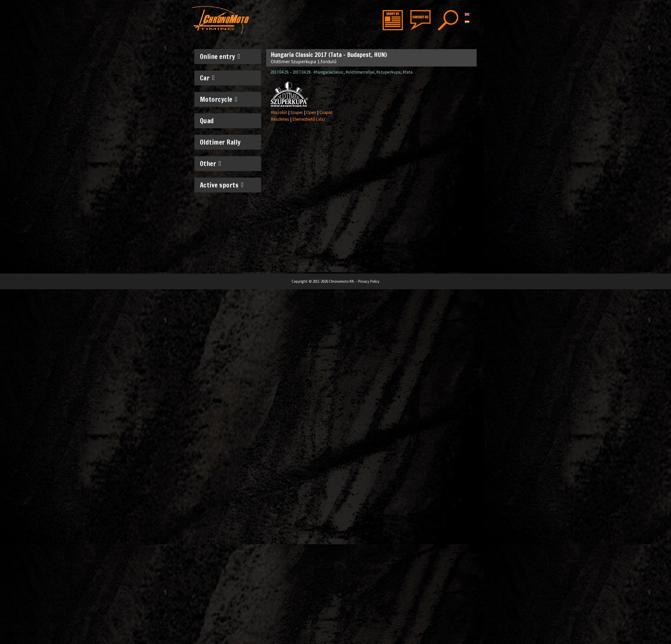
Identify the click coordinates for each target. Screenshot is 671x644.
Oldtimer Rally (220, 142)
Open (311, 112)
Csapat (326, 112)
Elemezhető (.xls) (309, 119)
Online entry (220, 56)
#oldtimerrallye (360, 72)
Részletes (280, 119)
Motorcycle (219, 99)
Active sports (222, 185)
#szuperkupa (388, 72)
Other (211, 164)
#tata (407, 72)
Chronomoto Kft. (342, 281)
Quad (207, 121)
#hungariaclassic (329, 72)
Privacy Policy (369, 281)
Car (207, 78)
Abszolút (279, 112)
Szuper (297, 112)
